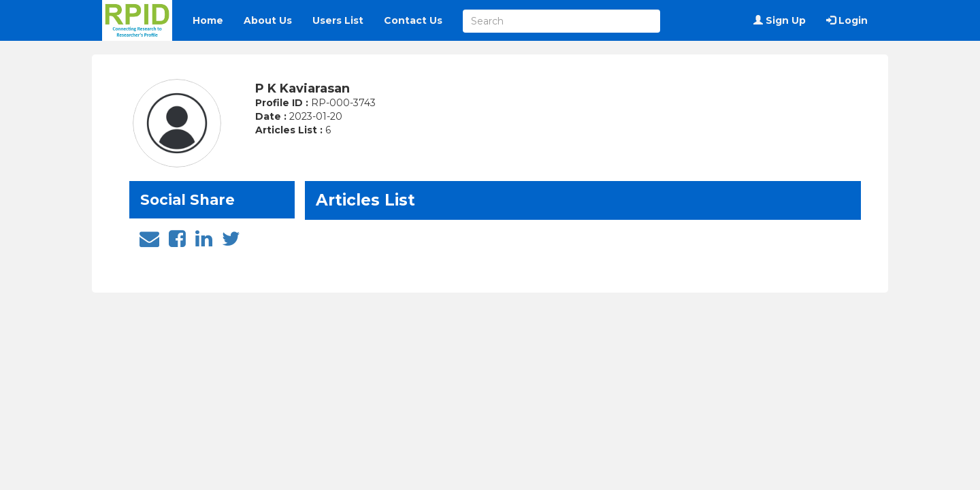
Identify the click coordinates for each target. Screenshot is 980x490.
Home (208, 20)
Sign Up (780, 20)
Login (847, 20)
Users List (338, 20)
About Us (268, 20)
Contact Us (413, 20)
